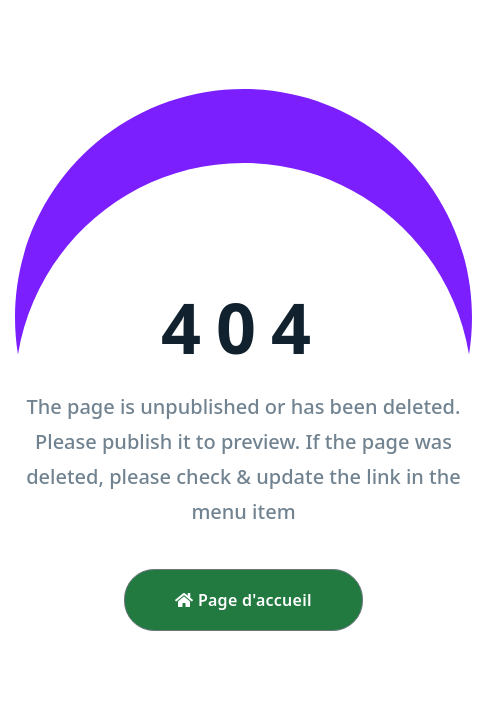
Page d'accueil (243, 600)
